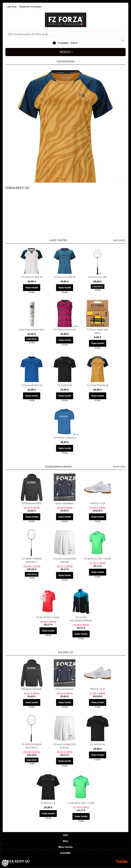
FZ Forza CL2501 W (32, 277)
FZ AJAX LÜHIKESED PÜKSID (65, 560)
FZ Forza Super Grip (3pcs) (97, 331)
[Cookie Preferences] (5, 863)
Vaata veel (119, 241)
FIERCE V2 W (97, 503)
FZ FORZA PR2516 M (65, 330)
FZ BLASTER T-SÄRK (48, 617)
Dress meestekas (65, 503)
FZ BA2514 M (65, 385)
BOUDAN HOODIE (32, 503)
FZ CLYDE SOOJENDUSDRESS (81, 619)
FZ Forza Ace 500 (97, 277)
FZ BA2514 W (48, 803)
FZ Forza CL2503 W (65, 277)
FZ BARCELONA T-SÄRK (97, 559)
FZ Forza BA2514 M (32, 385)
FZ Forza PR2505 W (97, 385)
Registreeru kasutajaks (30, 7)
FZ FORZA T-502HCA (65, 438)
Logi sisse (12, 7)
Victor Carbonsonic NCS (32, 330)
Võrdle (32, 292)
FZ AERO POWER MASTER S (32, 560)
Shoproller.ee (122, 861)
